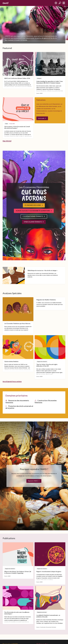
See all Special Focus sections (12, 381)
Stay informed (7, 141)
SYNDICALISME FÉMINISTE (33, 222)
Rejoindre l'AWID (33, 481)
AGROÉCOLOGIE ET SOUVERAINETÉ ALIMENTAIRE (33, 211)
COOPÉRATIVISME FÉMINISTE (33, 216)
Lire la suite (41, 118)
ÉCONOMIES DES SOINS (33, 205)
